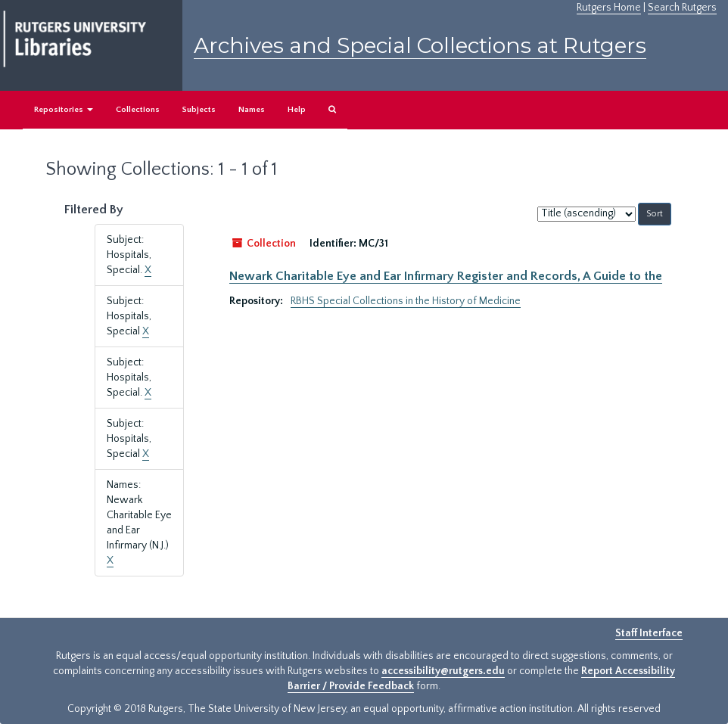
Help (297, 110)
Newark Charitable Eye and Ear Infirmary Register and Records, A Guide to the (446, 276)
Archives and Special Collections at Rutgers (420, 45)
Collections (138, 110)
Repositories (64, 110)
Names (252, 110)
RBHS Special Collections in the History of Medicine (406, 301)
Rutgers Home (609, 8)
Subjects (199, 110)
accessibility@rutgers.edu (443, 671)
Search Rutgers (682, 8)
